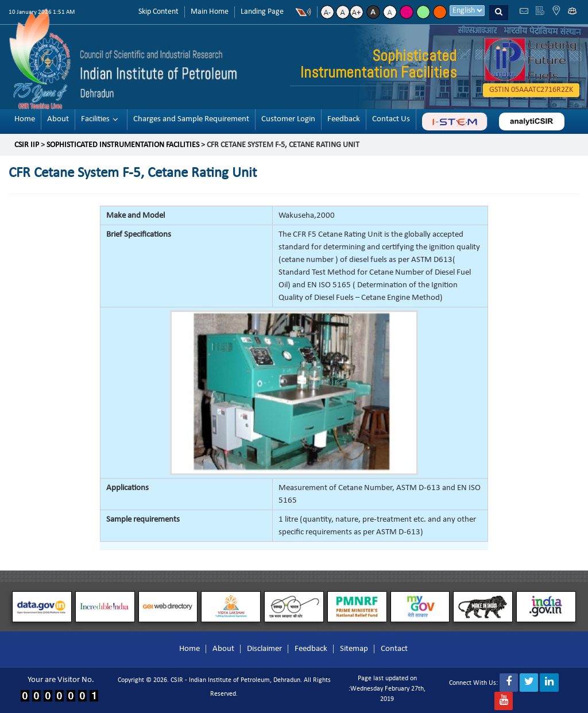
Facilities (95, 119)
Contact (394, 649)
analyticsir (532, 122)
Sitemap (354, 649)
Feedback (344, 119)
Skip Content (158, 12)
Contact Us (391, 119)
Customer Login (288, 119)
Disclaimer (264, 649)
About (58, 119)
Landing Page (262, 12)
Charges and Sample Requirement (191, 119)
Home (25, 119)
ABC (454, 122)
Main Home (210, 12)
